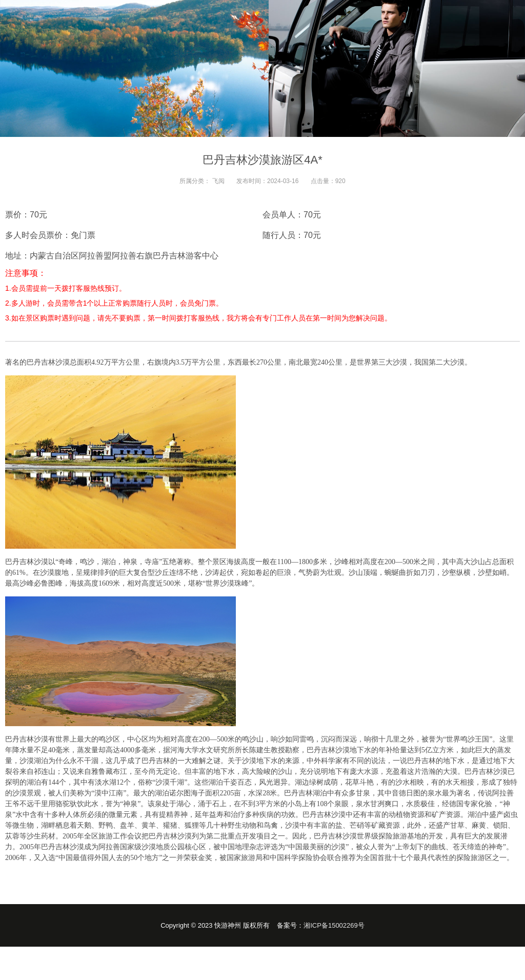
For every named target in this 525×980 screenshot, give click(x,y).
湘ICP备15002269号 (334, 925)
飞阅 (218, 181)
